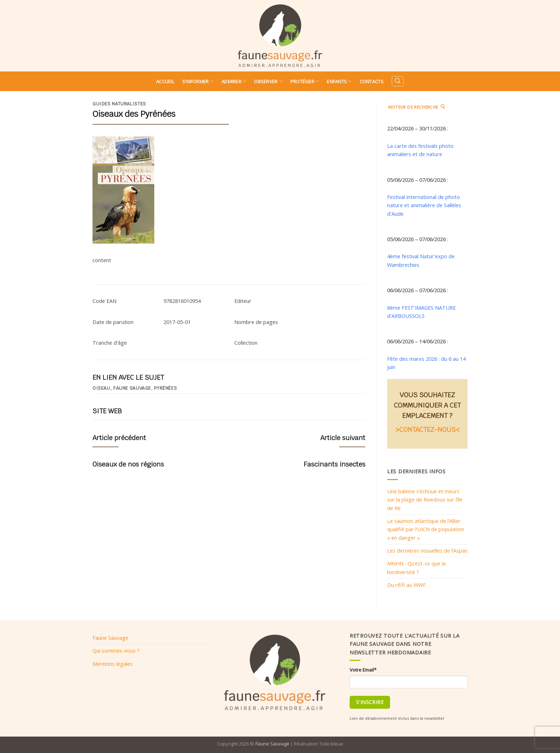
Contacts (372, 81)
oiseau (101, 388)
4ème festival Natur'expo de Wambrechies (421, 260)
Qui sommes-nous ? (116, 650)
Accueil (165, 81)
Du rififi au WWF (406, 585)
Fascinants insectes (334, 464)
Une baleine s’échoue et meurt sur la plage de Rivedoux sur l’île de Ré (425, 500)
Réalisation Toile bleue (319, 744)
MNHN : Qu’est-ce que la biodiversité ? (416, 567)
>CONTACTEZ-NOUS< (427, 430)
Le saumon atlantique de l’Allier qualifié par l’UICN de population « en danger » (426, 529)
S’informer (198, 81)
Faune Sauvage (110, 638)
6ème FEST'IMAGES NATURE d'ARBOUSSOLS (421, 312)
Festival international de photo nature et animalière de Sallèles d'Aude (424, 205)
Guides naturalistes (119, 104)
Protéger (305, 81)
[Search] (397, 81)
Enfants (339, 81)
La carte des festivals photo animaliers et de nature (420, 150)
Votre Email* (363, 670)
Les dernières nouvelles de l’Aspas (427, 550)
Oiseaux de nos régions (128, 464)
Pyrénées (165, 388)
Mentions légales (112, 664)
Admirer (234, 81)
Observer (268, 81)
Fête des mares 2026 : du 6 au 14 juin (426, 363)
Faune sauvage (132, 388)
